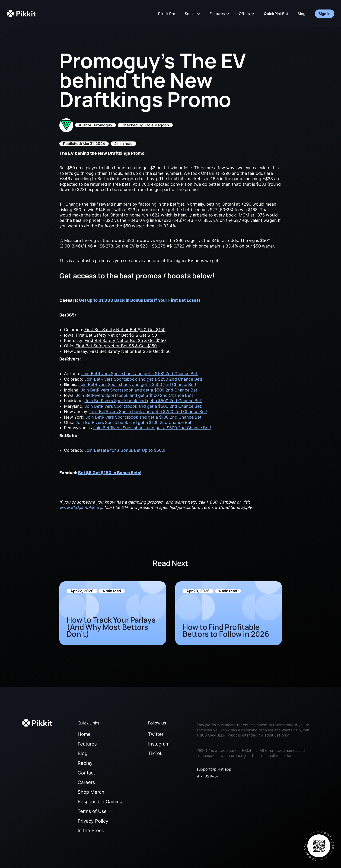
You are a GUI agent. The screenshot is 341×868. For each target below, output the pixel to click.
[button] (192, 14)
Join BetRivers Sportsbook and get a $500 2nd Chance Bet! (137, 384)
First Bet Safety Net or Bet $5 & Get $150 (125, 330)
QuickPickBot (276, 14)
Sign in (325, 14)
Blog (301, 14)
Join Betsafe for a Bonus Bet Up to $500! (125, 450)
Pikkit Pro (167, 14)
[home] (21, 14)
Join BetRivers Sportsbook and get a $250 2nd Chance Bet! (143, 379)
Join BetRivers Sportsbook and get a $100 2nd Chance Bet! (140, 374)
